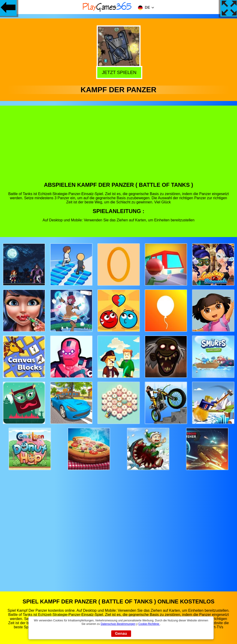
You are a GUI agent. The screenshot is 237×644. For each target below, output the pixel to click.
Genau (121, 634)
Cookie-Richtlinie (149, 624)
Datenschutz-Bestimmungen (118, 624)
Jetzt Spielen (119, 72)
